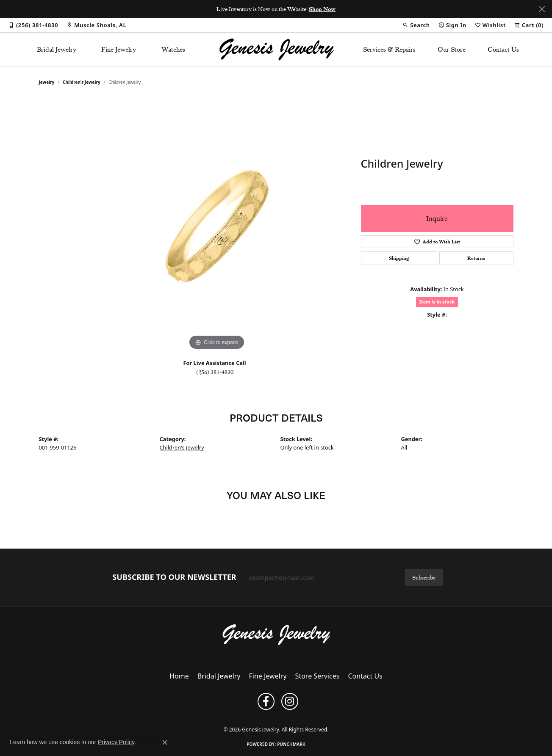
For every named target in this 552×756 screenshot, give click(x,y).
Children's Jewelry (82, 82)
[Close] (542, 9)
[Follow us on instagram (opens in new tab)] (290, 701)
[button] (416, 25)
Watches (173, 50)
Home (179, 676)
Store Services (318, 676)
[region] (217, 225)
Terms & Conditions (266, 715)
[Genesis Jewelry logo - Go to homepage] (276, 50)
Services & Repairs (389, 50)
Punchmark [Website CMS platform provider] (291, 744)
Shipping (399, 258)
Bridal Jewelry (57, 50)
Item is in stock (437, 302)
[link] (33, 25)
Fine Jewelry (119, 50)
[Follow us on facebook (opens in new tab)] (266, 701)
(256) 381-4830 (215, 372)
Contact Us (503, 50)
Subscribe (424, 577)
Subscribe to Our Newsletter (174, 577)
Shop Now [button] (322, 9)
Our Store (452, 50)
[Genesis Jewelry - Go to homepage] (276, 634)
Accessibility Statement (319, 715)
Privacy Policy (222, 715)
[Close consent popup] (165, 742)
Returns (476, 258)
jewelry (47, 82)
